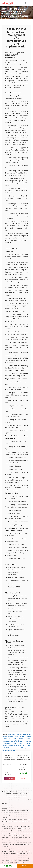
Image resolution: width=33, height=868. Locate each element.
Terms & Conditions (13, 796)
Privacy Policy (23, 794)
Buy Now (25, 866)
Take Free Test (23, 778)
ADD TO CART (10, 778)
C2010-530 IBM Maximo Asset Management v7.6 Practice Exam (17, 748)
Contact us (23, 796)
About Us (8, 794)
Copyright (15, 794)
